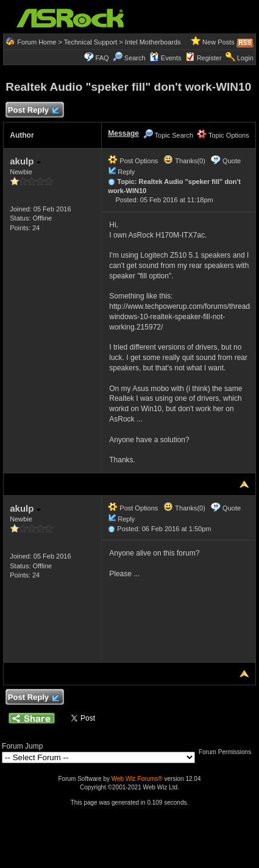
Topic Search (168, 135)
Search (135, 58)
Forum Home (37, 42)
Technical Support (90, 42)
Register (209, 58)
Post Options (133, 161)
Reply (126, 172)
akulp (25, 161)
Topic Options (223, 135)
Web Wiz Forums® (137, 779)
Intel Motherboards (153, 42)
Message (123, 133)
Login (245, 58)
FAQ (102, 58)
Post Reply (33, 111)
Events (165, 58)
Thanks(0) (184, 161)
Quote (232, 161)
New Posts (218, 42)
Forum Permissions (228, 752)
